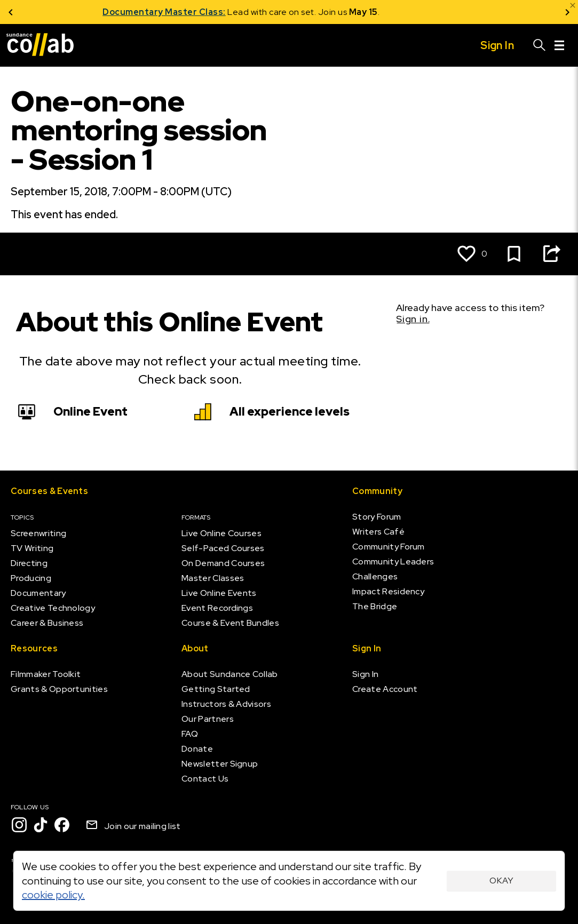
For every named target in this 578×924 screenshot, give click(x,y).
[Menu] (559, 45)
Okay (501, 881)
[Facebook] (62, 825)
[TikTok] (41, 825)
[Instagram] (19, 825)
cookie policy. (53, 895)
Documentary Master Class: (212, 12)
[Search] (540, 45)
